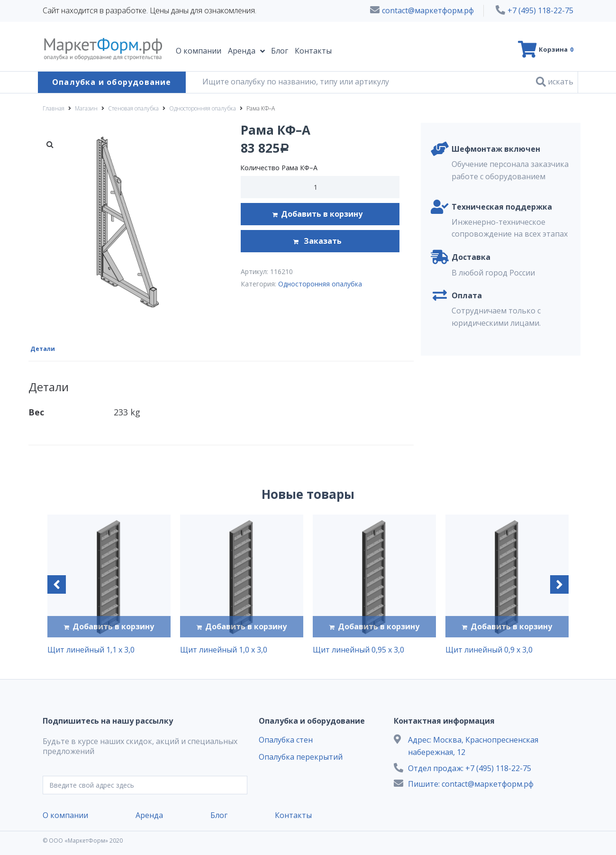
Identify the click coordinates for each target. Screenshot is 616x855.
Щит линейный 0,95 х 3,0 (358, 649)
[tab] (46, 348)
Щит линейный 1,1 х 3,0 (91, 649)
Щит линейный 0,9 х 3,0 (489, 649)
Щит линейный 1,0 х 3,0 (224, 649)
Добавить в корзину (322, 214)
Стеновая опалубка (133, 108)
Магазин (86, 108)
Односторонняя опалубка (203, 108)
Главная (54, 108)
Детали (44, 348)
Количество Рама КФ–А (279, 168)
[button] (57, 584)
